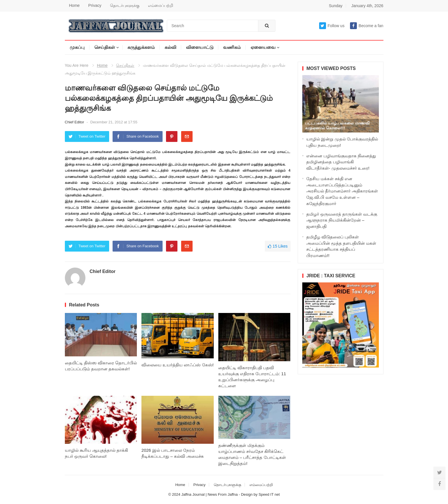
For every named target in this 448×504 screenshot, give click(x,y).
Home (74, 5)
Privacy (95, 5)
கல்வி (170, 47)
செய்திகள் (105, 47)
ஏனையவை (263, 47)
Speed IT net (269, 494)
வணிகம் (232, 47)
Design (247, 494)
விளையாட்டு (200, 47)
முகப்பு (77, 47)
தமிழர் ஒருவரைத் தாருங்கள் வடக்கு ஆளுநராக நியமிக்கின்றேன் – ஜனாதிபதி (342, 220)
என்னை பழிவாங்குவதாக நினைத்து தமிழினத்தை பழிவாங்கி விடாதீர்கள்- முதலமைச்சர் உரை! (341, 162)
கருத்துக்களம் (141, 47)
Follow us (332, 26)
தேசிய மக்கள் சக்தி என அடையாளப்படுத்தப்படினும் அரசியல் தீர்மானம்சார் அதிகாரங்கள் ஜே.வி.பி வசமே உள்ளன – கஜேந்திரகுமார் (342, 191)
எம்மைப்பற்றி (161, 5)
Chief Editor (75, 122)
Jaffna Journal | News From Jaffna (210, 494)
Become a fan (367, 26)
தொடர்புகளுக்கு (125, 5)
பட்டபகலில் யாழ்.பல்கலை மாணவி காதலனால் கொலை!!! (338, 126)
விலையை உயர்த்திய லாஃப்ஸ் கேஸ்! (178, 365)
